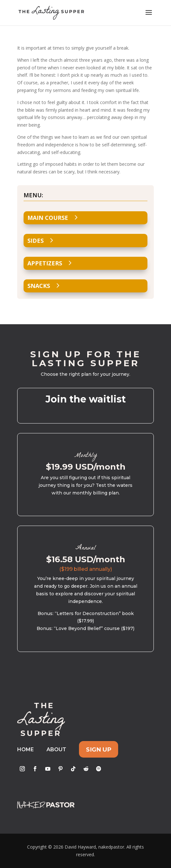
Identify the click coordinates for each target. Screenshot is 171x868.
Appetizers (45, 263)
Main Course (48, 218)
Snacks (39, 286)
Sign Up (99, 749)
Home (25, 749)
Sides (36, 241)
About (56, 749)
